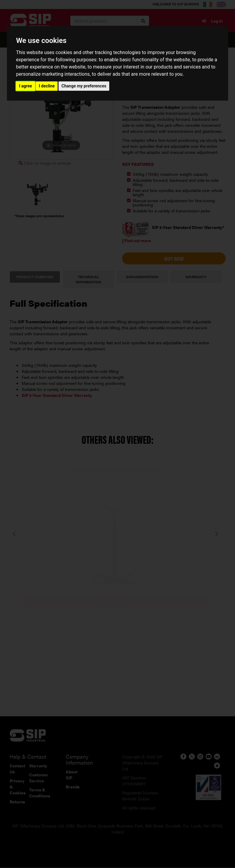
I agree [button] (25, 86)
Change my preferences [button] (84, 86)
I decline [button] (47, 86)
